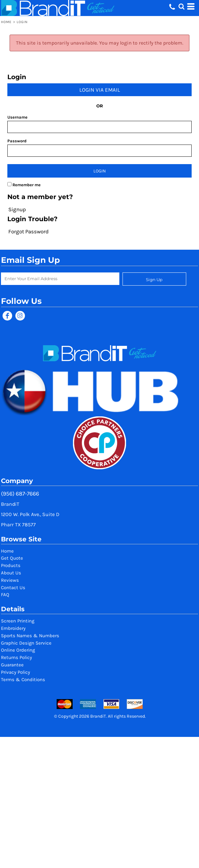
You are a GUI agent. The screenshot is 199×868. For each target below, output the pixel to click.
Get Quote (12, 558)
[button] (181, 6)
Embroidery (13, 628)
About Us (11, 573)
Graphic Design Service (26, 643)
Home (6, 22)
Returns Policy (16, 657)
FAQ (5, 595)
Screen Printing (18, 621)
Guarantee (12, 665)
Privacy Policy (16, 672)
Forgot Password (28, 231)
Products (11, 565)
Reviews (10, 580)
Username (17, 117)
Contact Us (13, 588)
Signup (17, 209)
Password (17, 141)
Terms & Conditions (23, 680)
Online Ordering (18, 650)
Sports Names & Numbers (30, 636)
